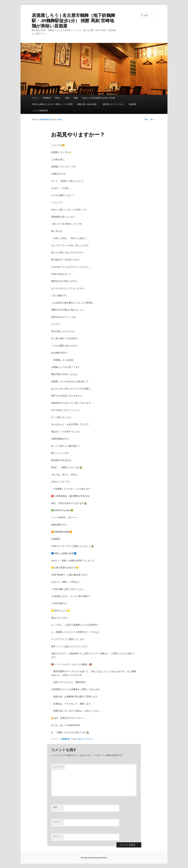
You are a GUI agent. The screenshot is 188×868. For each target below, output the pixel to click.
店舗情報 (132, 104)
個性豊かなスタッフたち (113, 104)
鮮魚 (67, 98)
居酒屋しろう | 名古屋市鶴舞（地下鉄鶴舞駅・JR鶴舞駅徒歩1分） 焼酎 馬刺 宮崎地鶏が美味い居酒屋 (73, 21)
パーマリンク (88, 739)
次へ (153, 119)
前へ (145, 119)
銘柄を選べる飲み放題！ (88, 104)
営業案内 (47, 98)
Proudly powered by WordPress (94, 858)
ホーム (35, 98)
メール (56, 822)
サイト (56, 836)
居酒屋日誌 (65, 739)
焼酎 (76, 98)
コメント (58, 767)
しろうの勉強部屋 (40, 111)
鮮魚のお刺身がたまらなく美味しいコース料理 (53, 104)
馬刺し (58, 98)
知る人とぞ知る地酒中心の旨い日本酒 (99, 98)
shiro (60, 120)
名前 (55, 807)
